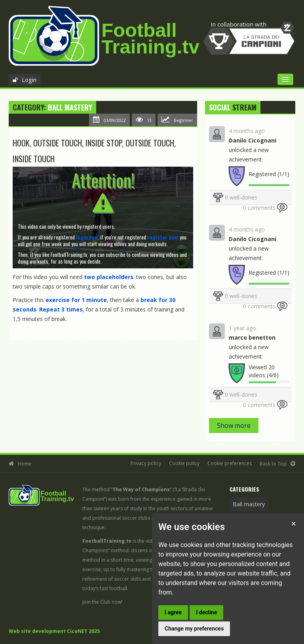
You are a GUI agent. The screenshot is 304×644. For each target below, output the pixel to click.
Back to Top (273, 464)
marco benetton (252, 337)
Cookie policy (184, 463)
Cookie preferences (230, 463)
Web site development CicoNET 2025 (54, 631)
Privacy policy (146, 463)
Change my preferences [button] (194, 629)
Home (25, 464)
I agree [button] (173, 612)
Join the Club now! (102, 602)
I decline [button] (206, 612)
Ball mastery (70, 107)
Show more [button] (234, 426)
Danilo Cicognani (253, 140)
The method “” (127, 489)
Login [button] (29, 80)
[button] (87, 237)
